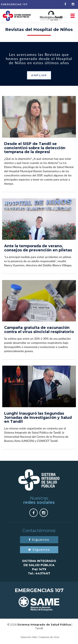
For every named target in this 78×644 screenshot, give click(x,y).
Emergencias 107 (14, 4)
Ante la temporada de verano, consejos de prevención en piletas (38, 248)
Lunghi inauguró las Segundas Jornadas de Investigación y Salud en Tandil (38, 418)
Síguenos (39, 540)
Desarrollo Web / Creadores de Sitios (40, 637)
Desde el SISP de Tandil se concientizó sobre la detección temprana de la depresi (35, 148)
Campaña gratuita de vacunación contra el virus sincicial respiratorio (39, 330)
